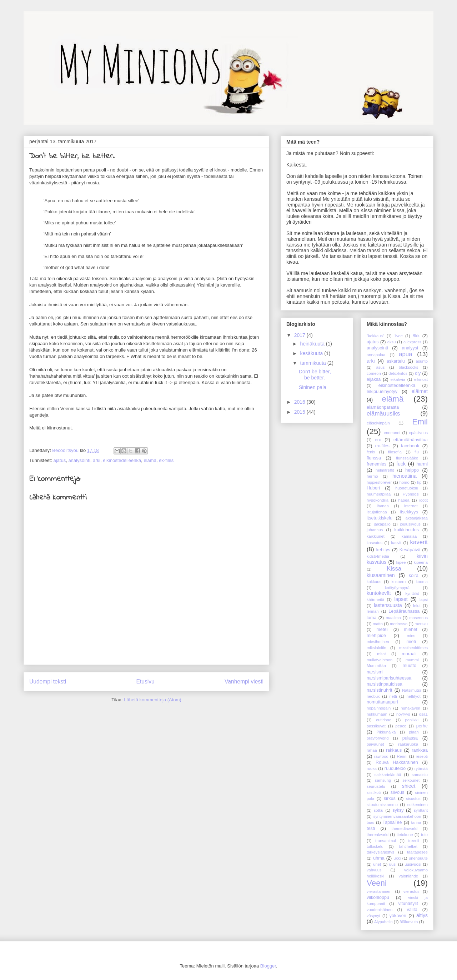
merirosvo (399, 624)
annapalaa (376, 355)
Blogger (268, 966)
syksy (398, 810)
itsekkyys (409, 512)
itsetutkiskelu (380, 518)
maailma (393, 618)
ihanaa (383, 506)
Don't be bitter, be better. (315, 375)
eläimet (420, 391)
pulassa (410, 738)
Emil (420, 422)
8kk (416, 336)
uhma (379, 858)
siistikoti (374, 792)
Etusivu (145, 681)
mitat (381, 654)
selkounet (411, 780)
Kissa (394, 569)
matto (378, 624)
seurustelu (376, 786)
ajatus (59, 460)
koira (414, 576)
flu (417, 452)
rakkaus (394, 750)
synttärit (421, 810)
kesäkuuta (312, 353)
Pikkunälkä (386, 732)
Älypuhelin (383, 922)
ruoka (372, 768)
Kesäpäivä (410, 550)
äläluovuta (409, 922)
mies (411, 636)
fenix (371, 452)
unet (377, 864)
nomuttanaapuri (382, 702)
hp (419, 482)
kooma (422, 582)
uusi (393, 864)
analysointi (79, 460)
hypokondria (378, 500)
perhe (422, 726)
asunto (422, 361)
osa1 (423, 714)
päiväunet (375, 744)
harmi (422, 464)
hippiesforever (379, 482)
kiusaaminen (381, 575)
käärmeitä (375, 600)
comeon (374, 373)
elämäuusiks (383, 414)
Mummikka (376, 666)
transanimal (386, 841)
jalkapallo (382, 524)
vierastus (411, 891)
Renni (402, 756)
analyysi (410, 348)
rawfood (381, 756)
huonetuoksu (407, 488)
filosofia (395, 452)
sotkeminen (418, 805)
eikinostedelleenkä (122, 460)
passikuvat (376, 726)
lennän (373, 611)
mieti (411, 642)
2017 (300, 335)
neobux (373, 696)
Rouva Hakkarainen (397, 762)
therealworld (378, 835)
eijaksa (374, 379)
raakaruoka (408, 744)
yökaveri (398, 916)
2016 (300, 402)
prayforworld (378, 738)
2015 (300, 412)
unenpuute (418, 858)
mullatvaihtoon (380, 660)
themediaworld (404, 829)
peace (401, 726)
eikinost (421, 379)
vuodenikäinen (380, 910)
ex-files (166, 460)
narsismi (375, 672)
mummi (412, 660)
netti (393, 696)
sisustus (413, 799)
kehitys (383, 550)
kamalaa (409, 536)
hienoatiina (405, 476)
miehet (411, 630)
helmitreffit (385, 470)
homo (405, 482)
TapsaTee (392, 822)
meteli (382, 630)
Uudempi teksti (48, 681)
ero (378, 440)
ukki (397, 858)
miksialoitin (376, 648)
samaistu (420, 775)
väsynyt (373, 916)
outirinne (384, 720)
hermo (372, 476)
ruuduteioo (395, 768)
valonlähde (408, 876)
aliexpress (412, 342)
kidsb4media (378, 556)
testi (371, 829)
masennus (418, 618)
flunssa (374, 458)
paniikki (412, 720)
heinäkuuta (313, 344)
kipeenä (421, 562)
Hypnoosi (411, 494)
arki (97, 460)
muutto (409, 666)
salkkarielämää (388, 775)
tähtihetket (408, 846)
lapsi (424, 600)
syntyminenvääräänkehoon (397, 816)
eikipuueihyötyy (382, 392)
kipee (401, 562)
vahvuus (374, 870)
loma (371, 618)
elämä (150, 460)
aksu (392, 342)
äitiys (422, 915)
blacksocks (409, 367)
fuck (401, 464)
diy (418, 373)
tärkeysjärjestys (380, 852)
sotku (379, 810)
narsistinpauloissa (385, 684)
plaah (414, 732)
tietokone (405, 835)
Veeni (377, 883)
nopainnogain (379, 708)
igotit (423, 500)
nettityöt (414, 696)
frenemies (376, 464)
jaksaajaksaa (416, 518)
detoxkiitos (398, 373)
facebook (410, 446)
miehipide (376, 636)
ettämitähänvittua (411, 440)
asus (381, 367)
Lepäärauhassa (404, 611)
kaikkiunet (376, 536)
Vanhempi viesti (244, 681)
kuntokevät (379, 593)
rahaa (372, 750)
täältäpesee (417, 852)
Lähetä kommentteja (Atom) (152, 700)
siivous (398, 792)
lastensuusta (388, 605)
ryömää (421, 768)
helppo (412, 470)
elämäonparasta (383, 407)
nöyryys (403, 714)
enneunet (392, 433)
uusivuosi (413, 864)
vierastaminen (379, 891)
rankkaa (420, 750)
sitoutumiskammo (382, 805)
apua (405, 354)
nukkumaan (377, 714)
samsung (383, 780)
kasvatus (375, 543)
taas (370, 822)
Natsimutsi (411, 690)
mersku (421, 624)
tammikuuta (313, 363)
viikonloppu (378, 897)
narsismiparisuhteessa (389, 678)
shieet (409, 786)
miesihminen (378, 642)
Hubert (373, 488)
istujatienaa (377, 512)
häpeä (404, 500)
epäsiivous (418, 433)
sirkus (390, 799)
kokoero (398, 582)
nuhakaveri (410, 708)
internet (411, 506)
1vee (398, 336)
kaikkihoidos (406, 530)
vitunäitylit (408, 904)
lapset (401, 599)
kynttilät (412, 593)
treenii (413, 841)
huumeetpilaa (379, 494)
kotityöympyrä (397, 588)
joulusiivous (410, 524)
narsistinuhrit (379, 690)
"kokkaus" (375, 336)
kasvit (396, 543)
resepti (422, 756)
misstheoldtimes (413, 648)
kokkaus (374, 582)
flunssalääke (407, 458)
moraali (409, 654)
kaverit (419, 542)
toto (424, 835)
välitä (412, 910)
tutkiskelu (375, 846)
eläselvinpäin (378, 423)
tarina (416, 822)
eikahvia (398, 379)
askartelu (396, 361)
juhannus (375, 530)
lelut (417, 606)
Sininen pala (313, 387)
